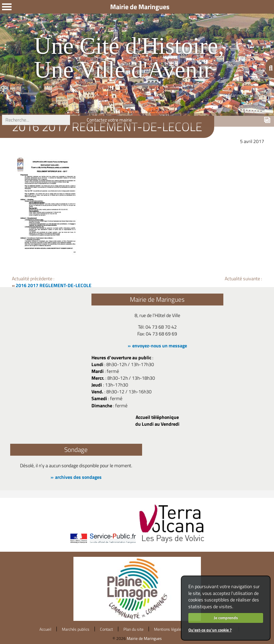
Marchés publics (76, 629)
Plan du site (133, 629)
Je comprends (226, 618)
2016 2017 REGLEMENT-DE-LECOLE (54, 285)
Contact (106, 629)
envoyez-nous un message (160, 346)
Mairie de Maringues (144, 638)
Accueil (45, 629)
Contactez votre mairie (109, 120)
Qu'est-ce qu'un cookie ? (210, 630)
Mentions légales (169, 629)
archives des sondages (78, 477)
